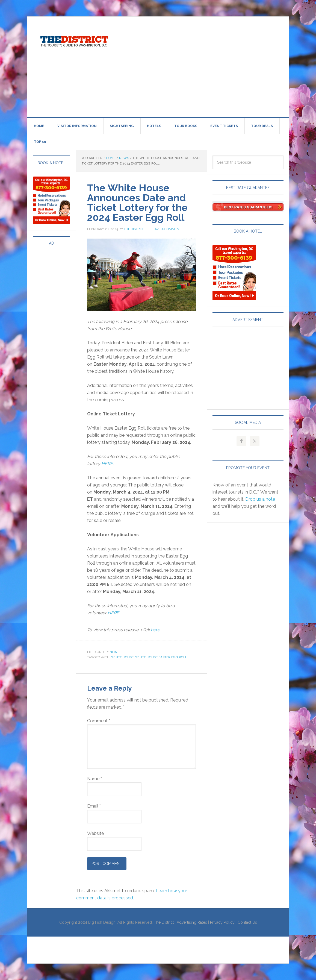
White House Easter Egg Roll (161, 657)
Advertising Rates (192, 922)
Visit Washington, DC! (74, 40)
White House (122, 657)
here (155, 630)
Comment (99, 721)
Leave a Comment (166, 229)
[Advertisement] (218, 66)
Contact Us (247, 922)
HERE (107, 464)
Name (94, 779)
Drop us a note (260, 499)
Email (94, 806)
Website (95, 833)
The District (164, 922)
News (114, 652)
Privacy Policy (222, 922)
